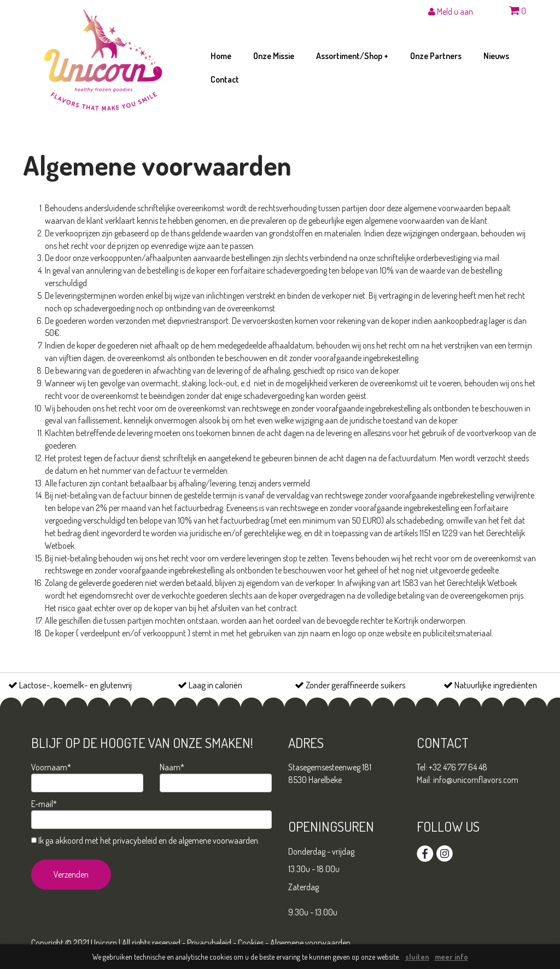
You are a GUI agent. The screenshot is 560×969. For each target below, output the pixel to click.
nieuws (496, 56)
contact (225, 79)
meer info (451, 957)
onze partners (436, 56)
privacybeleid (135, 840)
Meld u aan (451, 11)
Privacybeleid (209, 943)
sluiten (417, 957)
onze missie (274, 56)
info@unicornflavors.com (476, 780)
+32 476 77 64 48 (458, 767)
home (221, 56)
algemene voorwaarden (218, 840)
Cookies (251, 943)
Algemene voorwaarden (310, 943)
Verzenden (71, 874)
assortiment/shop (352, 56)
